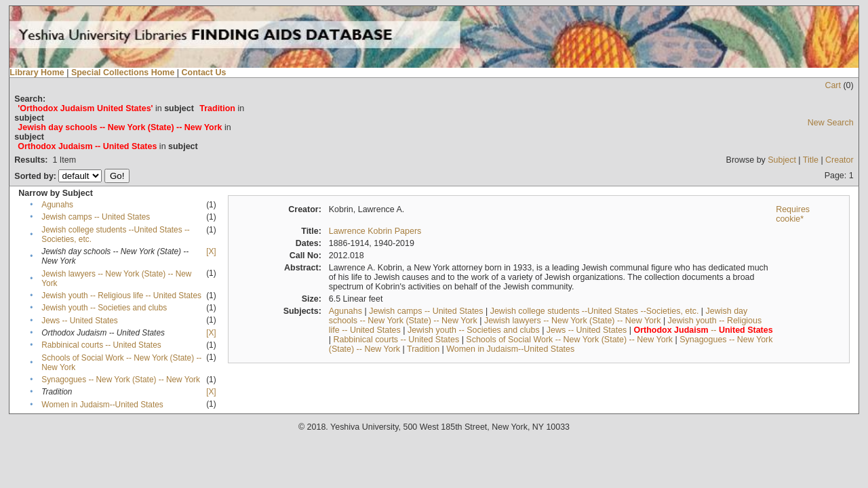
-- (704, 330)
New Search (831, 123)
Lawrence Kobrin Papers (375, 231)
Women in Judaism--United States (102, 405)
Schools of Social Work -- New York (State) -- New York (569, 340)
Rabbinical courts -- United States (101, 345)
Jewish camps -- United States (96, 217)
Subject (782, 160)
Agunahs (57, 205)
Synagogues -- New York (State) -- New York (121, 380)
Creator (840, 160)
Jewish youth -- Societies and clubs (104, 308)
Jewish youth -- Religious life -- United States (121, 296)
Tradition (423, 349)
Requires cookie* (793, 214)
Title (811, 160)
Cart (833, 85)
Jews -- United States (80, 321)
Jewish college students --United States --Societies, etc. (595, 311)
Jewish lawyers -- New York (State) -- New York (573, 321)
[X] (211, 251)
